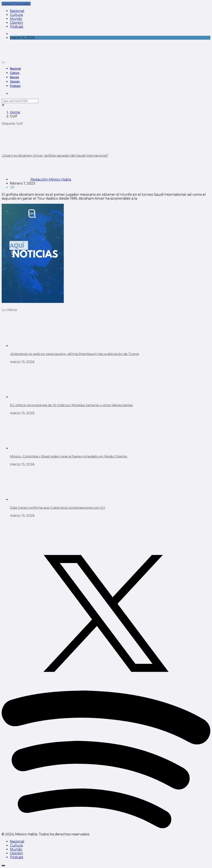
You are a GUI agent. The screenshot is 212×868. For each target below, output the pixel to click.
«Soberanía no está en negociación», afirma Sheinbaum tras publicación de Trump (75, 354)
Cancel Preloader (16, 4)
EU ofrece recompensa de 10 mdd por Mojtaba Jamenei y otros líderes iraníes (71, 405)
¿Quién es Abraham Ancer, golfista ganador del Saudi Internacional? (55, 155)
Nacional (17, 11)
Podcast (17, 27)
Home (15, 112)
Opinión (16, 23)
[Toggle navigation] (3, 62)
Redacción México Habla (40, 179)
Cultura (16, 15)
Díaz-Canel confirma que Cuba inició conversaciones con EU (58, 508)
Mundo (16, 19)
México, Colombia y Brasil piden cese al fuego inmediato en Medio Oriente (69, 456)
